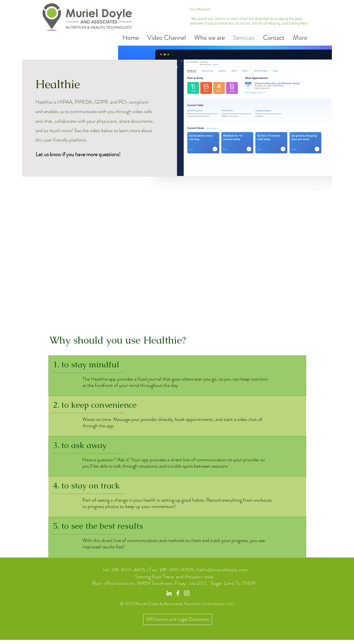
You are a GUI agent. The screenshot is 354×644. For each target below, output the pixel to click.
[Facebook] (178, 593)
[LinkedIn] (169, 593)
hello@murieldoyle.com (222, 570)
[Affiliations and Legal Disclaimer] (178, 619)
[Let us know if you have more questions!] (78, 155)
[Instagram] (187, 593)
